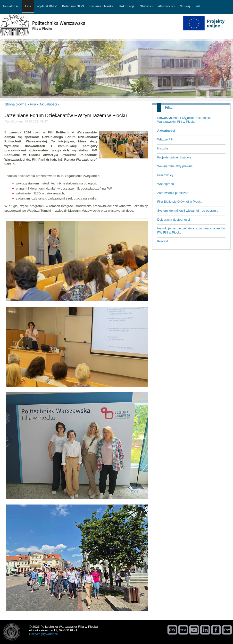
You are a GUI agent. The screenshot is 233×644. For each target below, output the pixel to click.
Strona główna (16, 104)
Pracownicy (165, 175)
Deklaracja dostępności (174, 220)
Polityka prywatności (44, 634)
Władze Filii (165, 139)
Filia (169, 108)
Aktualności (166, 131)
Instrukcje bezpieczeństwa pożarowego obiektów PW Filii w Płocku (191, 230)
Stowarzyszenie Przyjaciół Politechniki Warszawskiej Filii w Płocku (184, 120)
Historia (163, 148)
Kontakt (163, 241)
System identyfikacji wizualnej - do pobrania (188, 211)
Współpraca (166, 184)
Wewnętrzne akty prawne (175, 166)
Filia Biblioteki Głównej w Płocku (180, 202)
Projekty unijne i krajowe (174, 157)
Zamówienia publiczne (173, 193)
